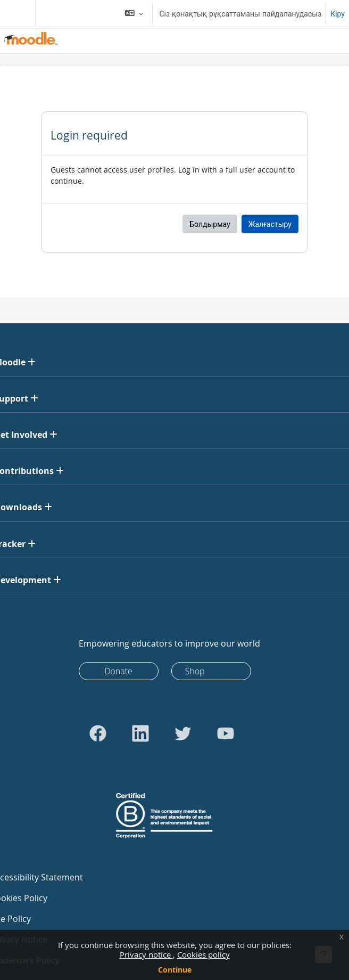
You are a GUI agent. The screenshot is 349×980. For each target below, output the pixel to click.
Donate (118, 671)
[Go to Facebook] (98, 733)
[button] (134, 13)
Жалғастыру (270, 224)
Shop (195, 671)
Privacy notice (146, 954)
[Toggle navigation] (15, 13)
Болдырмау (210, 224)
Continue (175, 970)
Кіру (338, 14)
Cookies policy (203, 954)
